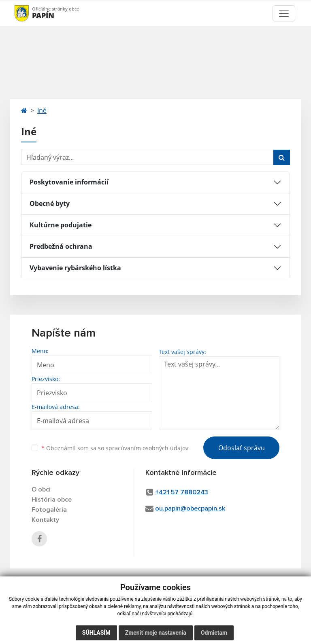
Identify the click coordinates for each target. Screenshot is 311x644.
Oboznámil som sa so (115, 448)
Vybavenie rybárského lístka (75, 268)
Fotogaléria (49, 510)
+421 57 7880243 (182, 492)
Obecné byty (50, 203)
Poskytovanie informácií (69, 182)
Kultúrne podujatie (61, 225)
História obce (52, 500)
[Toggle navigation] (284, 13)
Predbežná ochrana (61, 246)
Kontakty (45, 520)
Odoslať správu (242, 448)
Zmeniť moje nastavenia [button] (156, 633)
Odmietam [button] (214, 633)
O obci (41, 489)
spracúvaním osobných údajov (147, 448)
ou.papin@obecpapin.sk (190, 508)
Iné (42, 110)
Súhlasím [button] (96, 633)
